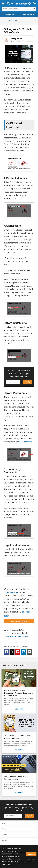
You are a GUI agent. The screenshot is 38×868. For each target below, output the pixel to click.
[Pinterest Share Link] (18, 652)
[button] (3, 4)
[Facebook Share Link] (6, 652)
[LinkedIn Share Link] (24, 652)
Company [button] (5, 840)
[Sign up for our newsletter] (13, 382)
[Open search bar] (8, 4)
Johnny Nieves (16, 39)
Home (3, 21)
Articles (9, 21)
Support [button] (4, 835)
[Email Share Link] (29, 652)
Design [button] (4, 829)
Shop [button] (3, 823)
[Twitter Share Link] (12, 652)
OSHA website (10, 592)
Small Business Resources (21, 21)
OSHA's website (25, 442)
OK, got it (31, 854)
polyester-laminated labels (16, 636)
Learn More (31, 859)
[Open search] (34, 9)
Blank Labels (9, 14)
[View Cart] (35, 4)
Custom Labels (29, 14)
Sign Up (27, 382)
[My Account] (29, 4)
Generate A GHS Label (19, 621)
